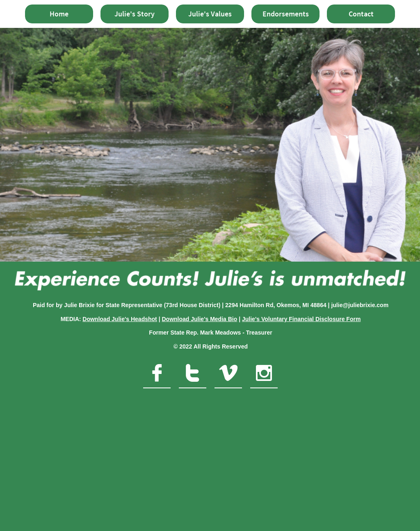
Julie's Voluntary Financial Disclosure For (299, 319)
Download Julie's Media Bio (199, 319)
